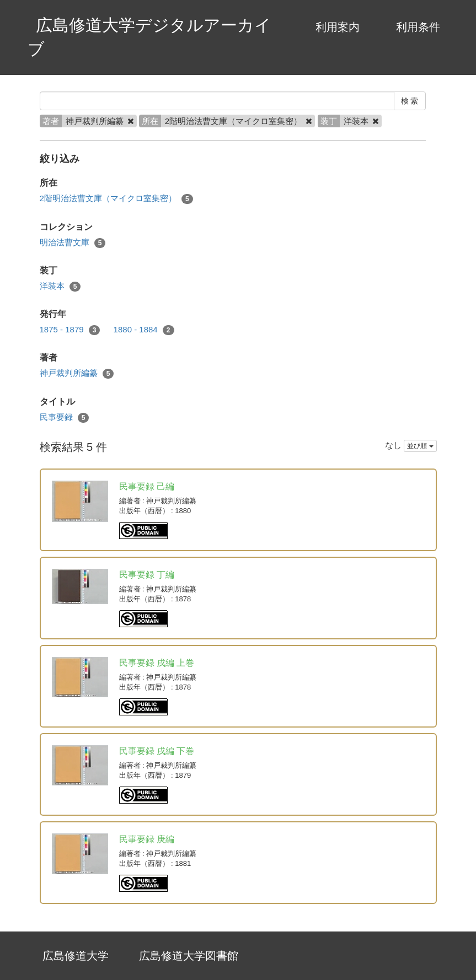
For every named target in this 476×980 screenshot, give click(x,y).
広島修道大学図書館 (189, 956)
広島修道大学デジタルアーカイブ (149, 37)
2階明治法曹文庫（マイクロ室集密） (116, 199)
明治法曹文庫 (73, 243)
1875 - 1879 (70, 330)
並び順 (420, 446)
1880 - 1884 (144, 330)
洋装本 (60, 286)
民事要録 (65, 418)
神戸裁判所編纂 (77, 373)
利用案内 (338, 27)
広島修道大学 (76, 956)
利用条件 (418, 27)
